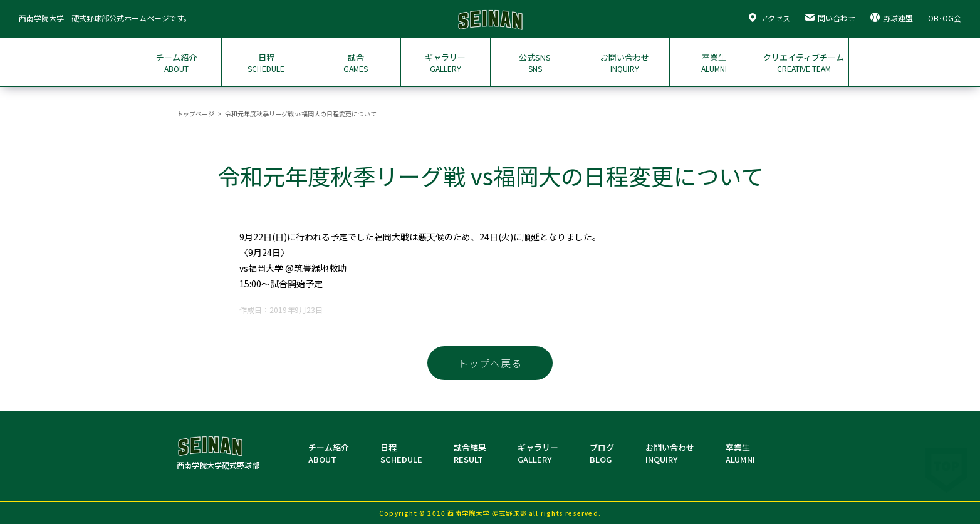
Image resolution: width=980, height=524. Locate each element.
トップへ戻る (490, 363)
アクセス (769, 18)
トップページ (195, 114)
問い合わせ (830, 18)
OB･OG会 (945, 18)
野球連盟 (892, 18)
